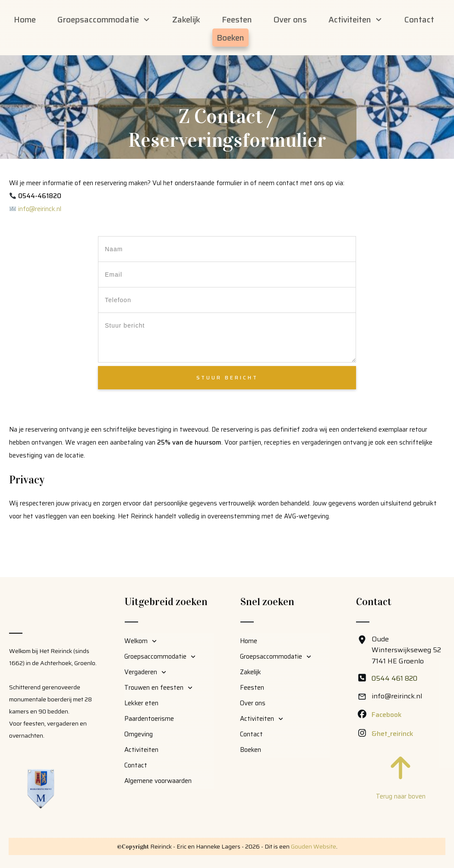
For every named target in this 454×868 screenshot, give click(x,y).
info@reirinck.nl (40, 234)
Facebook (387, 715)
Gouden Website (314, 846)
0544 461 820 (394, 678)
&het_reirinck (393, 734)
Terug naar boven (401, 796)
